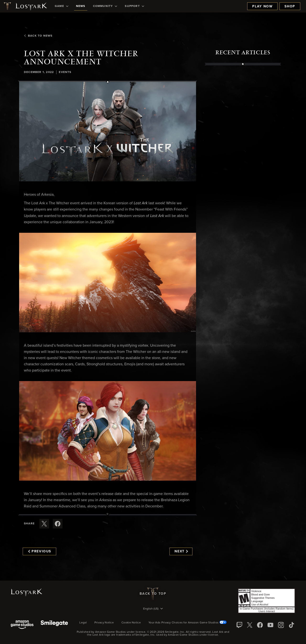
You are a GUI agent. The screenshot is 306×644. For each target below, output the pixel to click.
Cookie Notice (131, 623)
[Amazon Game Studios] (22, 625)
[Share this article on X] (44, 524)
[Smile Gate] (54, 625)
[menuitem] (62, 6)
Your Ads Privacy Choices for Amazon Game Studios (188, 623)
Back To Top (153, 594)
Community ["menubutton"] (105, 6)
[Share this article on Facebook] (58, 524)
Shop (290, 6)
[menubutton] (153, 609)
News (81, 6)
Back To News (38, 36)
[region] (243, 174)
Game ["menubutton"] (62, 6)
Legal (83, 623)
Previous (40, 551)
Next (181, 551)
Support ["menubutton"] (134, 6)
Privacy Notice (104, 623)
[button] (108, 132)
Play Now (262, 6)
